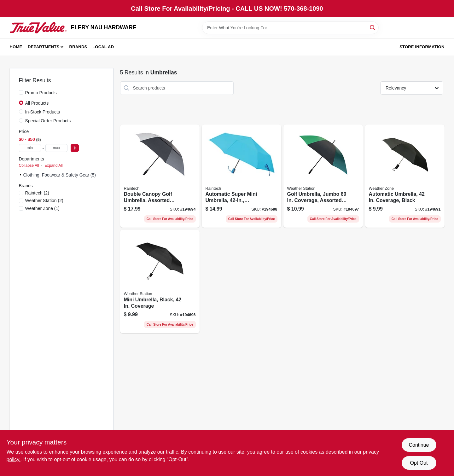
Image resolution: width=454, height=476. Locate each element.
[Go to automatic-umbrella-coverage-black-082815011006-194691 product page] (405, 176)
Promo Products (41, 93)
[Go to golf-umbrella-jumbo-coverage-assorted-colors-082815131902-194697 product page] (323, 176)
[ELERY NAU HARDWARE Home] (38, 28)
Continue (419, 445)
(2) (37, 193)
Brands (78, 47)
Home (16, 47)
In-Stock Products (43, 112)
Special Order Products (48, 121)
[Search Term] (290, 28)
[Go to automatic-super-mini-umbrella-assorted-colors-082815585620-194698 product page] (242, 176)
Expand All (54, 165)
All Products (37, 103)
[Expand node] (21, 175)
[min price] (30, 148)
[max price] (56, 148)
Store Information (422, 47)
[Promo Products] (21, 92)
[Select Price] (75, 148)
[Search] (373, 27)
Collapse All (29, 165)
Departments (44, 47)
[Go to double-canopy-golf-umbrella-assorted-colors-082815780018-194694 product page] (160, 176)
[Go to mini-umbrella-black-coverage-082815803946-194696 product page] (160, 282)
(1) (43, 208)
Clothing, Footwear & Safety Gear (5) (60, 175)
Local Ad (103, 47)
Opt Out (419, 463)
